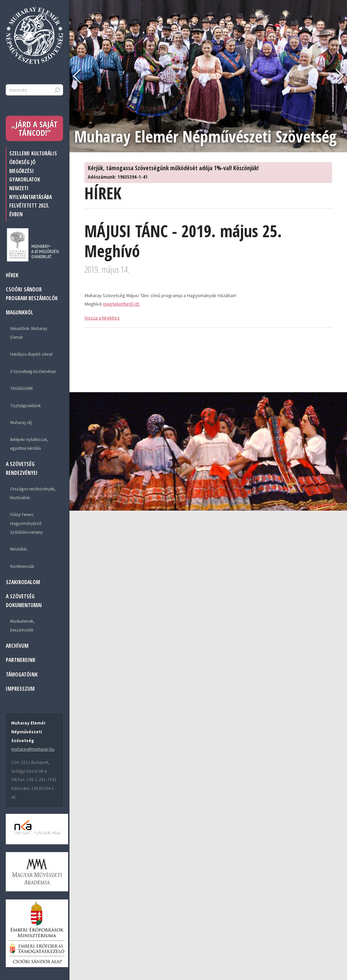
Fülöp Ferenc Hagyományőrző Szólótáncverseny (26, 523)
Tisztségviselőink (25, 406)
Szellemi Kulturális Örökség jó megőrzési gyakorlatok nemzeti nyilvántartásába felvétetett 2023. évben (33, 184)
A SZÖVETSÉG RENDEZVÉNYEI (22, 468)
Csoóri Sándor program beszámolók (32, 294)
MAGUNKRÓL (19, 312)
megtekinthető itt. (121, 304)
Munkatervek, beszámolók (22, 626)
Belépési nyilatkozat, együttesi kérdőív (29, 444)
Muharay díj (21, 422)
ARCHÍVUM (17, 646)
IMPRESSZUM (20, 689)
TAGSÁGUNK (22, 388)
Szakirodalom (23, 582)
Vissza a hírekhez (102, 318)
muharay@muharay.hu (33, 749)
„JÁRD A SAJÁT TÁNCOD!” (34, 128)
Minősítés (18, 549)
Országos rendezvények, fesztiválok (33, 493)
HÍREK (12, 275)
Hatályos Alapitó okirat (31, 354)
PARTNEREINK (21, 660)
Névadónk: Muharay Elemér (29, 333)
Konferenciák (22, 566)
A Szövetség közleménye (33, 371)
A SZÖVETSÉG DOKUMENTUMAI (24, 601)
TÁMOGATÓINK (22, 674)
